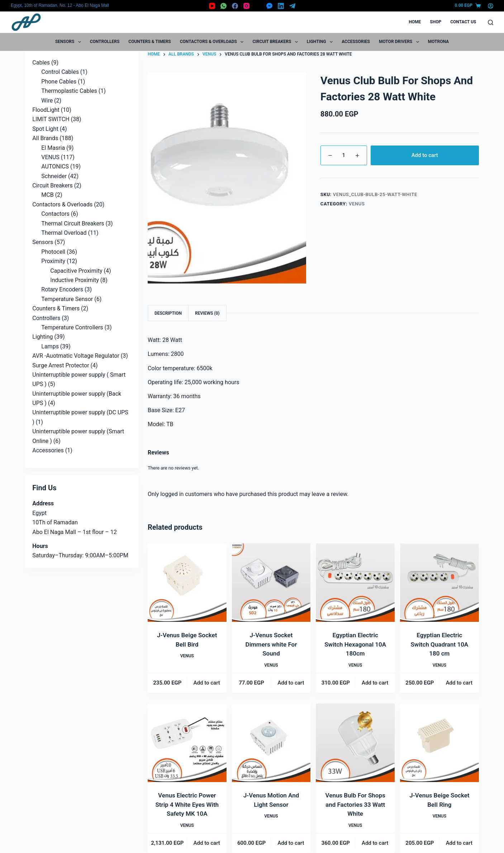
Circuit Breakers (276, 42)
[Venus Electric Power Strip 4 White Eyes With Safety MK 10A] (187, 743)
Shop (436, 22)
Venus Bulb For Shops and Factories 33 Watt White (355, 804)
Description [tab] (168, 313)
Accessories (356, 42)
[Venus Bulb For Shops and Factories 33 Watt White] (355, 743)
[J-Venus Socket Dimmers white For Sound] (271, 583)
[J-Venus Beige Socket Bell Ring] (439, 743)
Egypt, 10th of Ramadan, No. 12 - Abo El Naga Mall (60, 5)
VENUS (357, 204)
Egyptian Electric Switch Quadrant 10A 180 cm (439, 644)
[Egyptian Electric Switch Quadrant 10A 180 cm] (439, 583)
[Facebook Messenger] (269, 6)
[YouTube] (212, 6)
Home (415, 22)
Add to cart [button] (207, 683)
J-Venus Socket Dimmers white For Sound (271, 644)
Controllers (105, 42)
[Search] (491, 22)
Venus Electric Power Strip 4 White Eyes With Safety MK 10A (187, 804)
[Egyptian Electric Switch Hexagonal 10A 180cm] (355, 583)
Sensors (70, 42)
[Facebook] (235, 6)
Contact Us (463, 22)
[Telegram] (292, 6)
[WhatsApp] (224, 6)
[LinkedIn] (281, 6)
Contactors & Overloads (213, 42)
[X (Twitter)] (258, 6)
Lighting (321, 42)
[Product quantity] (344, 155)
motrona (438, 42)
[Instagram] (246, 6)
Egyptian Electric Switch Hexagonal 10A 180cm (355, 644)
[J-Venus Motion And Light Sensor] (271, 743)
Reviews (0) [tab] (207, 313)
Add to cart (425, 155)
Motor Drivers (400, 42)
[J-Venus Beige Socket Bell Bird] (187, 583)
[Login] (491, 6)
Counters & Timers (149, 42)
